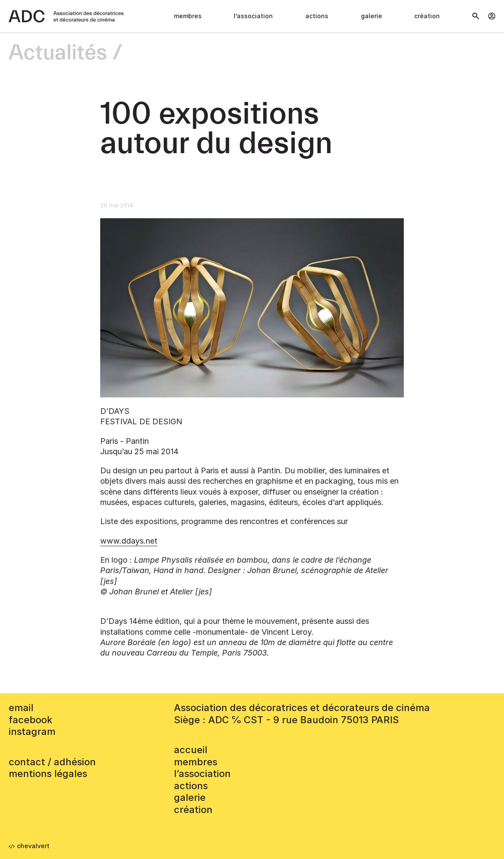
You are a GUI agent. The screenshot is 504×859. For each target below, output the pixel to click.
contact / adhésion (52, 762)
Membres (188, 16)
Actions (317, 16)
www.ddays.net (129, 541)
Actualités (58, 53)
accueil (191, 750)
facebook (31, 720)
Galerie (371, 16)
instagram (32, 731)
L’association (253, 16)
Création (427, 16)
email (21, 708)
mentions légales (48, 774)
